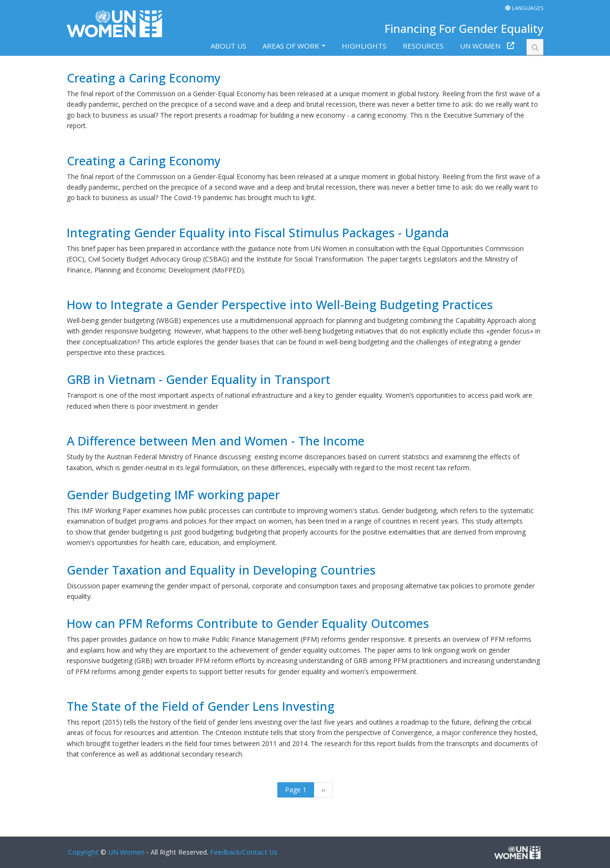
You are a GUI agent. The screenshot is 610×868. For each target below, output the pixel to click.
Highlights (364, 46)
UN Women (480, 46)
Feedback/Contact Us (244, 852)
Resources (423, 46)
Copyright (83, 852)
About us (229, 46)
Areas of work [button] (291, 46)
